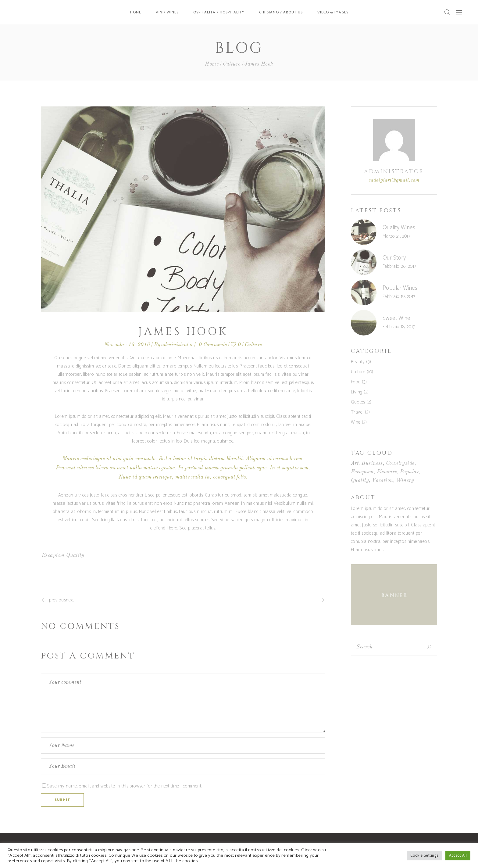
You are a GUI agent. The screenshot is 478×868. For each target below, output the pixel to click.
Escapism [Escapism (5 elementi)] (362, 472)
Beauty (358, 362)
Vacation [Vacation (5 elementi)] (383, 481)
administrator (177, 345)
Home (212, 64)
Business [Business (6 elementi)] (372, 463)
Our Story (394, 258)
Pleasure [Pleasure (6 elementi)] (387, 472)
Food (356, 382)
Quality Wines (399, 228)
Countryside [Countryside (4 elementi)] (400, 463)
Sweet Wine (396, 318)
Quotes (358, 402)
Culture (232, 64)
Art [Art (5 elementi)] (355, 463)
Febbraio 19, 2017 (399, 297)
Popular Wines (400, 288)
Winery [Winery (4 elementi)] (405, 481)
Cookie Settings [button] (424, 856)
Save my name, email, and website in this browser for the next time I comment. (124, 786)
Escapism (53, 556)
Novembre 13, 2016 (127, 345)
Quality (75, 556)
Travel (357, 412)
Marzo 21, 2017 (396, 236)
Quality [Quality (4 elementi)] (360, 481)
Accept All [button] (458, 856)
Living (357, 392)
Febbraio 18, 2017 (399, 327)
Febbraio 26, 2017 (399, 266)
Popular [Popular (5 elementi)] (409, 472)
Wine (356, 422)
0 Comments (213, 345)
